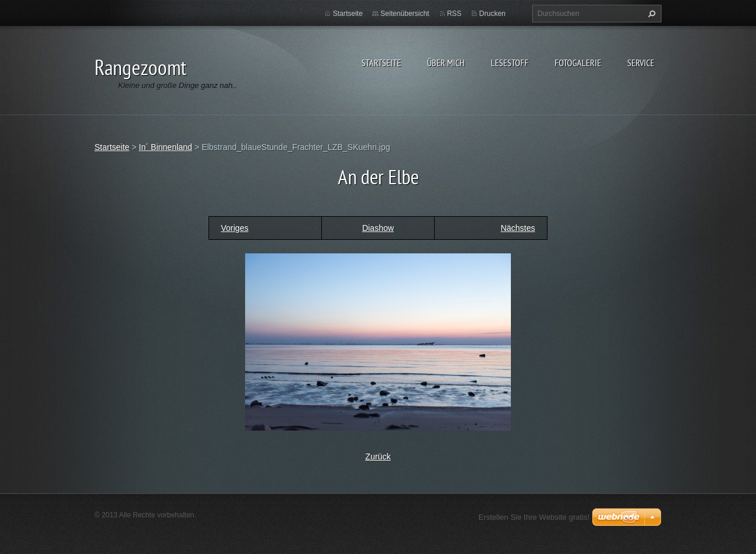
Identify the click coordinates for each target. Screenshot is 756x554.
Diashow (378, 228)
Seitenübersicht (405, 14)
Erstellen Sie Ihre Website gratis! (534, 517)
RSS (454, 14)
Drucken (492, 14)
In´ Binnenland (165, 147)
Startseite (381, 63)
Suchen (650, 14)
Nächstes (518, 228)
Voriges (235, 228)
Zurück (378, 457)
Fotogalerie (578, 63)
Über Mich (446, 63)
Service (641, 63)
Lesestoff (510, 63)
